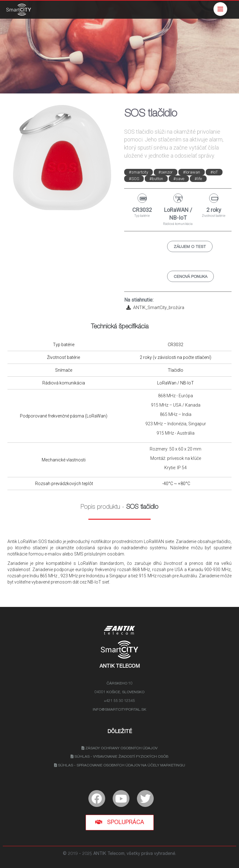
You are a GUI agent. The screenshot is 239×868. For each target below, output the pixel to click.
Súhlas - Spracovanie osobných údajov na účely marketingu (120, 765)
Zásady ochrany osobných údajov (119, 748)
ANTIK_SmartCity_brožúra (155, 308)
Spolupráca (120, 822)
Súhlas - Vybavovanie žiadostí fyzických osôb (119, 757)
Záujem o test (190, 247)
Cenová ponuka (190, 277)
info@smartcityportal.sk (119, 710)
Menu (222, 6)
